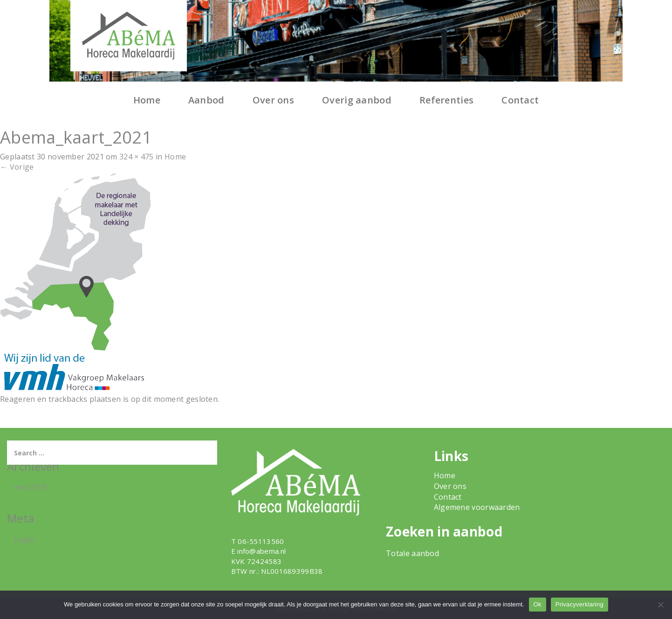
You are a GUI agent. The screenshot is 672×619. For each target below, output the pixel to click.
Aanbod (206, 100)
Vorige (17, 167)
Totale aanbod (412, 553)
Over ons (273, 100)
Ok (538, 604)
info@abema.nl (261, 551)
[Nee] (660, 605)
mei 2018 (30, 487)
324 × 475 (137, 157)
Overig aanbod (357, 100)
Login (24, 539)
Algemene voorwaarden (477, 507)
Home (147, 100)
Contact (520, 100)
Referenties (446, 100)
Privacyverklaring (579, 604)
